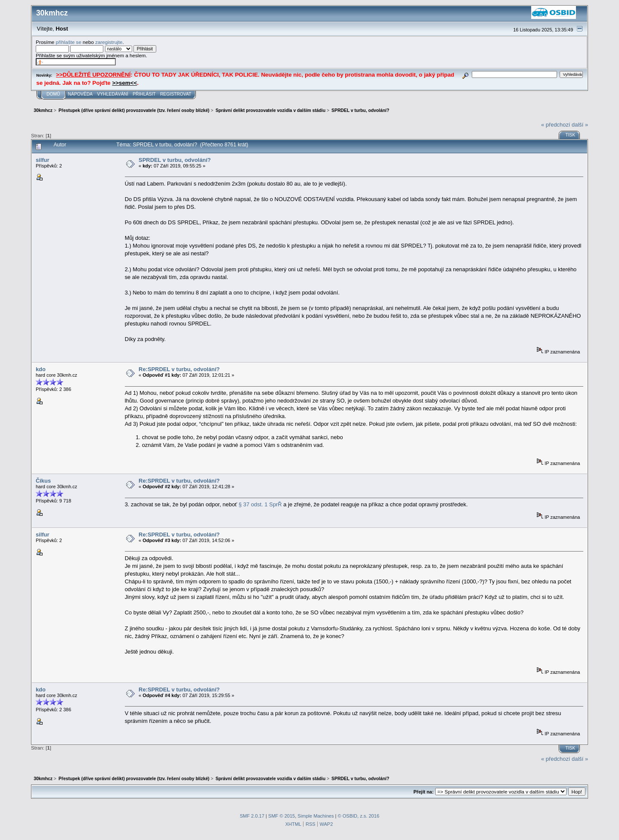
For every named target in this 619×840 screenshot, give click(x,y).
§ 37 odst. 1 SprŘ (260, 504)
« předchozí (556, 125)
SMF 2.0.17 (252, 816)
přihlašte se (68, 42)
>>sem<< (124, 83)
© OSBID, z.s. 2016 (359, 816)
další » (580, 125)
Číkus (43, 481)
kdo (41, 369)
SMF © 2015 (282, 816)
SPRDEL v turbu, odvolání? (175, 160)
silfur (43, 160)
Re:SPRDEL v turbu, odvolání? (179, 369)
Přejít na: (423, 792)
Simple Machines (316, 816)
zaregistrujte (109, 42)
